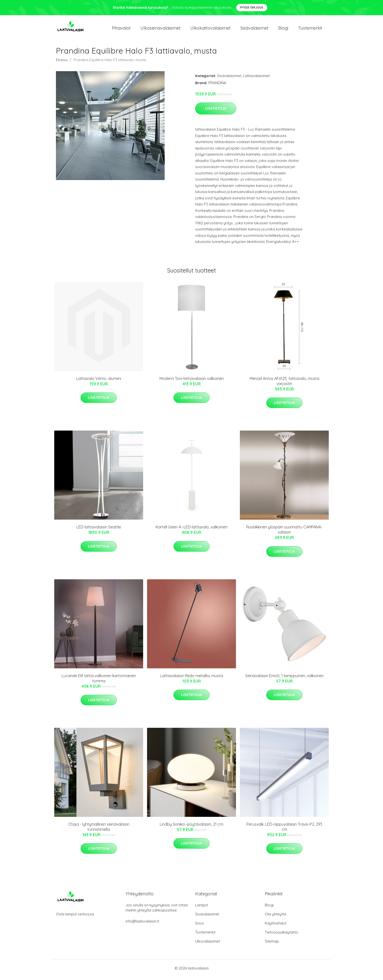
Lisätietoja (216, 112)
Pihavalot (121, 30)
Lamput (202, 908)
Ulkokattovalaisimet (210, 30)
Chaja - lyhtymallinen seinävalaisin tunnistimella (99, 830)
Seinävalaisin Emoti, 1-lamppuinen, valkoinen (284, 679)
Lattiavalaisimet (256, 79)
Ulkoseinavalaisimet (160, 30)
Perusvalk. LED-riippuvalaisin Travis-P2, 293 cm (284, 830)
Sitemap (272, 945)
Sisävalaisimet (254, 30)
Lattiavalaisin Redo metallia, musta (191, 679)
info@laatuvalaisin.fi (142, 925)
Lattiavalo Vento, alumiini (99, 382)
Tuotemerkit (310, 30)
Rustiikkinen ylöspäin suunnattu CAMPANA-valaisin (284, 533)
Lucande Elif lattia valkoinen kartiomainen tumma (99, 682)
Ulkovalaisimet (207, 945)
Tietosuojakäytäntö (282, 936)
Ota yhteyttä (275, 917)
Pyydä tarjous (252, 7)
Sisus (200, 927)
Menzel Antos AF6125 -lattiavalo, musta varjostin (284, 384)
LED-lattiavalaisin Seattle (99, 530)
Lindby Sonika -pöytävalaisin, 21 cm (191, 828)
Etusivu (62, 63)
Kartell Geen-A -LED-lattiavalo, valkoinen (191, 530)
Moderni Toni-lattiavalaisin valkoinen (192, 382)
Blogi (283, 30)
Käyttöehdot (276, 927)
